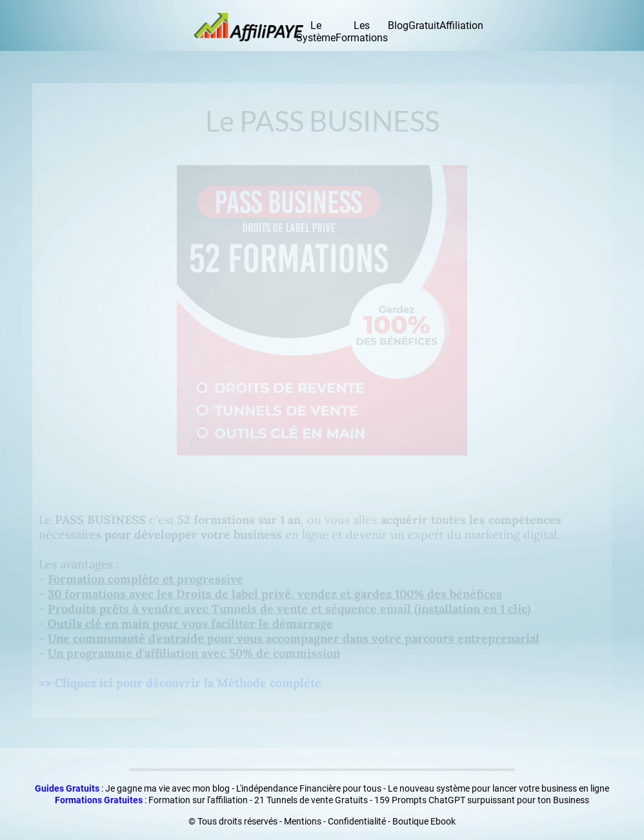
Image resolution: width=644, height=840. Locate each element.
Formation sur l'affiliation (198, 800)
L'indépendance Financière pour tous (309, 788)
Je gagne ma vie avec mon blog (167, 788)
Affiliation (461, 25)
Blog (398, 25)
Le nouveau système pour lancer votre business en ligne (498, 788)
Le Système (316, 32)
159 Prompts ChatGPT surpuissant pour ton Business (482, 800)
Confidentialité (357, 821)
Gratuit (424, 25)
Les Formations (362, 32)
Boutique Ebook (424, 821)
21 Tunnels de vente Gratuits (311, 800)
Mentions (303, 821)
